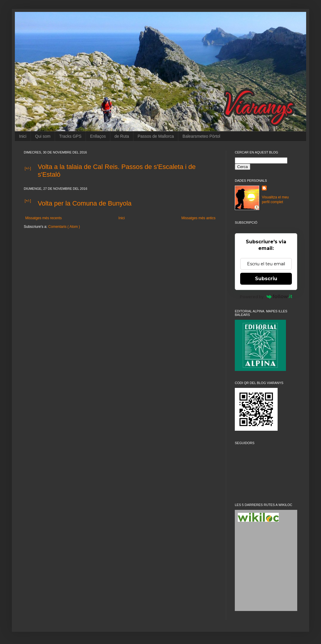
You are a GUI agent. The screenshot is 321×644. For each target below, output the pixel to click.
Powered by (266, 297)
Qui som (43, 136)
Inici (23, 136)
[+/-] (28, 168)
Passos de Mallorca (156, 136)
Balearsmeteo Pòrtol (201, 136)
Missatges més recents (44, 218)
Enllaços (98, 136)
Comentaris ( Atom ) (64, 227)
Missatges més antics (198, 218)
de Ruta (122, 136)
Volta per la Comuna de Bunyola (85, 203)
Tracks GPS (70, 136)
